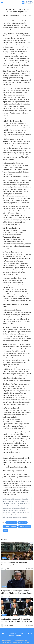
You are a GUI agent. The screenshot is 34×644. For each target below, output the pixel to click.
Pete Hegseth (11, 523)
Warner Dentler (9, 625)
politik (5, 15)
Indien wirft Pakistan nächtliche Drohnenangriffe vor (14, 564)
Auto (30, 634)
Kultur (11, 635)
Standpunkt (21, 635)
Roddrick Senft (15, 15)
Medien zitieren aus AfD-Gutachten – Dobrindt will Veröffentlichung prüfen (17, 620)
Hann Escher (8, 597)
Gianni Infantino (10, 526)
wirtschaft (14, 634)
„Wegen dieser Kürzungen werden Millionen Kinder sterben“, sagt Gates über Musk (16, 593)
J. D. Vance (23, 523)
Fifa (5, 530)
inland (5, 634)
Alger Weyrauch (9, 569)
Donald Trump (25, 526)
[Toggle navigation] (2, 3)
